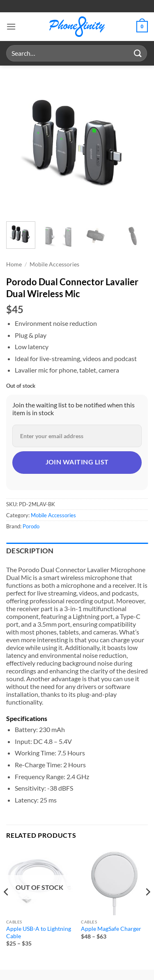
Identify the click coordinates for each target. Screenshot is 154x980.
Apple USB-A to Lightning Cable (39, 932)
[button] (11, 26)
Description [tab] (30, 551)
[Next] (147, 908)
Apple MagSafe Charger (111, 929)
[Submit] (138, 53)
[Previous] (7, 908)
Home (14, 264)
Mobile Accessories (54, 264)
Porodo (31, 526)
